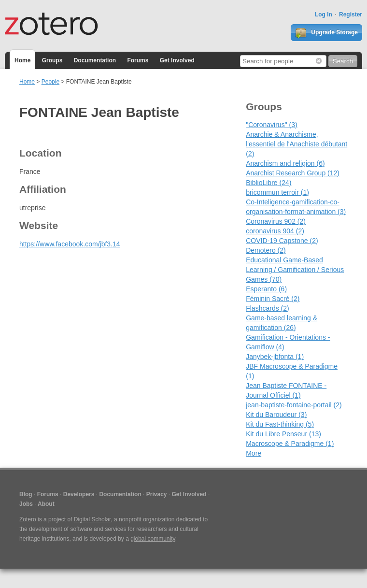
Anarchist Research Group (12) (293, 173)
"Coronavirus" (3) (271, 125)
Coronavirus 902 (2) (276, 221)
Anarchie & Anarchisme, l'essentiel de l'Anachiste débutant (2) (296, 144)
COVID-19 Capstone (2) (282, 241)
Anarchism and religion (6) (285, 163)
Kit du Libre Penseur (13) (283, 434)
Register (351, 14)
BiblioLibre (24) (268, 183)
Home (22, 60)
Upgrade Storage (326, 33)
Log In (324, 14)
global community (153, 539)
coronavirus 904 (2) (275, 231)
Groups (52, 60)
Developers (79, 494)
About (46, 504)
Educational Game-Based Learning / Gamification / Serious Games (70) (295, 270)
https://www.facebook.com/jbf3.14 (70, 244)
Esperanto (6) (266, 289)
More (254, 453)
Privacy (157, 494)
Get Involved (177, 60)
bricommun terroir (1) (277, 192)
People (50, 82)
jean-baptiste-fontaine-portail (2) (294, 405)
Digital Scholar (92, 519)
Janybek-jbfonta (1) (275, 357)
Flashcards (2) (268, 308)
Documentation (95, 60)
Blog (26, 494)
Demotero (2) (266, 250)
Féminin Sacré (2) (273, 299)
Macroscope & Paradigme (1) (290, 444)
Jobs (26, 504)
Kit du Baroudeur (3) (276, 415)
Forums (138, 60)
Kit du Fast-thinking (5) (280, 424)
